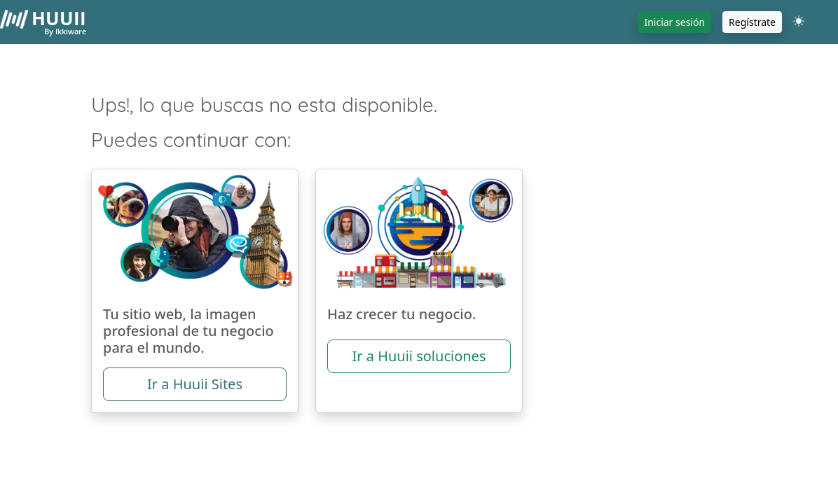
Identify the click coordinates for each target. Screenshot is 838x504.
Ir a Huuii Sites (195, 384)
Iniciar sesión (674, 22)
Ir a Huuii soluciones (419, 356)
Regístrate (752, 22)
